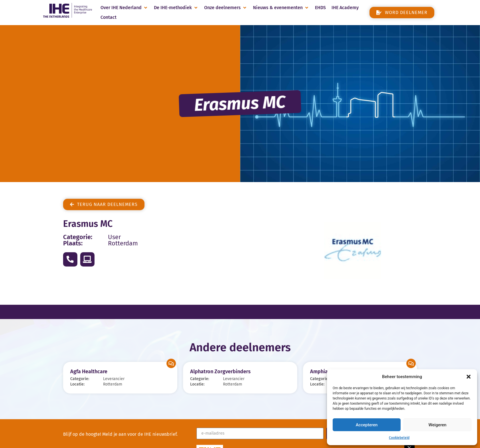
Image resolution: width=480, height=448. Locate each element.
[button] (469, 377)
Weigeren (438, 425)
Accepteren (367, 425)
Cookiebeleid (399, 438)
